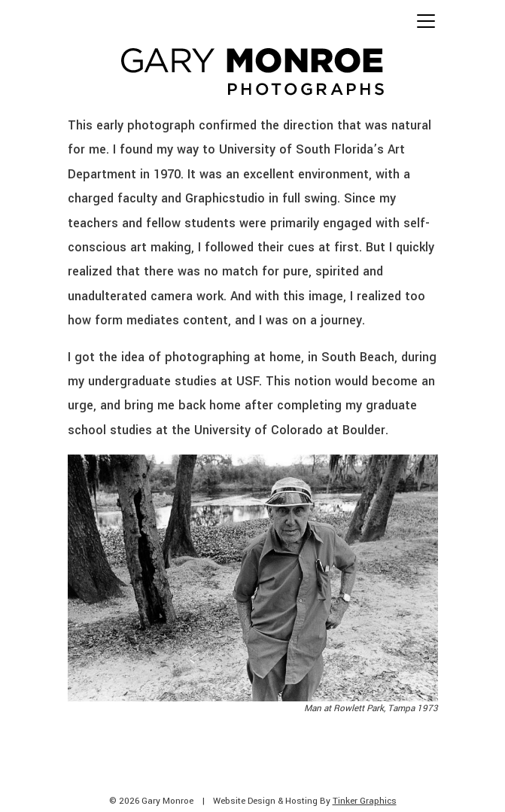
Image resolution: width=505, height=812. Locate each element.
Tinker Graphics (365, 801)
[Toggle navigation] (426, 21)
